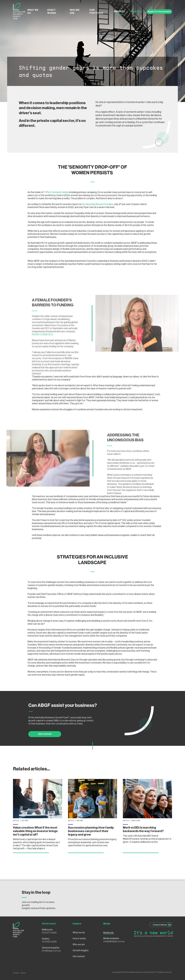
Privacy (16, 973)
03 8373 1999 (49, 933)
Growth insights (81, 950)
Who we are (75, 12)
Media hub (108, 933)
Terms (23, 973)
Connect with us (162, 925)
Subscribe (136, 11)
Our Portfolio (96, 12)
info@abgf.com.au (51, 951)
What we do (33, 12)
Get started (45, 734)
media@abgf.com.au (114, 941)
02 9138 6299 (49, 942)
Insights (119, 11)
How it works (52, 12)
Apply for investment (159, 12)
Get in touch (49, 924)
